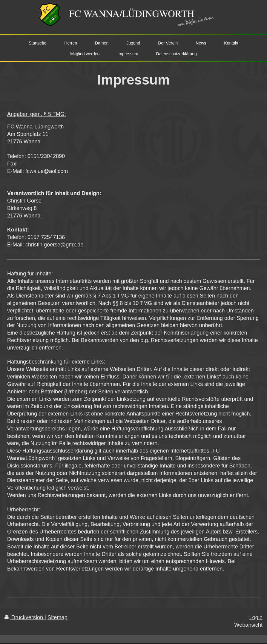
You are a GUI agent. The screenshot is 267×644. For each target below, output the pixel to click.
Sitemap (57, 617)
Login (256, 617)
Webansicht (248, 625)
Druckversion (24, 617)
